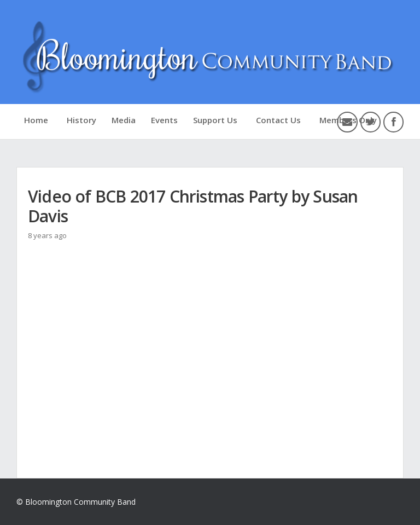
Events (164, 120)
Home (36, 120)
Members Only (348, 120)
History (81, 120)
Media (124, 120)
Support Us (215, 120)
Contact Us (278, 120)
